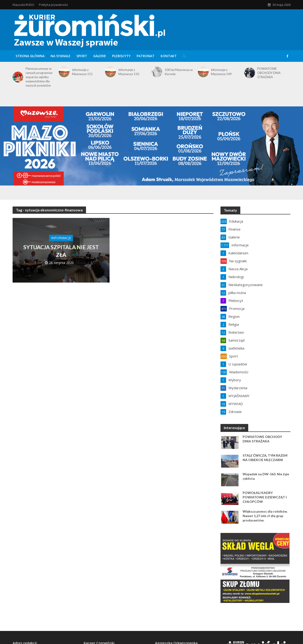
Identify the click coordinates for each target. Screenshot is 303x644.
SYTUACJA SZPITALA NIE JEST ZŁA (61, 251)
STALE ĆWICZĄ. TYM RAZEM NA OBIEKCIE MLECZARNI (265, 458)
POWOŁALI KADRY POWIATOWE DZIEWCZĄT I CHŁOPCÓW (265, 497)
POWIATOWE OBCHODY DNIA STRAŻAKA (269, 73)
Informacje (61, 238)
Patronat (146, 56)
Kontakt (169, 56)
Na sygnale (60, 56)
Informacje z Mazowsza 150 (129, 72)
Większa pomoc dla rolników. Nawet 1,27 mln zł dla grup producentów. (265, 516)
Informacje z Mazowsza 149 (221, 72)
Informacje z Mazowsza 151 (82, 72)
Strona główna (30, 56)
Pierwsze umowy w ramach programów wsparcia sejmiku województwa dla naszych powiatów (39, 77)
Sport (82, 56)
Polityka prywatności (53, 5)
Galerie (100, 56)
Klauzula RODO (23, 5)
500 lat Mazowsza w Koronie (179, 72)
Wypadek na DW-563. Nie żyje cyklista (266, 476)
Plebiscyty (121, 56)
